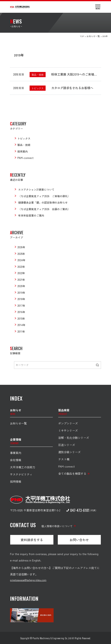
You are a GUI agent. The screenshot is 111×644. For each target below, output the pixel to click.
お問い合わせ (79, 540)
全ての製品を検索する (72, 474)
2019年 (21, 293)
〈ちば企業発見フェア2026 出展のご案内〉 (44, 209)
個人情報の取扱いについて (57, 526)
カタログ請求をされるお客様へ (72, 88)
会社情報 (16, 460)
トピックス (38, 88)
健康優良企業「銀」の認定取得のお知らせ (43, 202)
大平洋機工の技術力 (23, 467)
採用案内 (23, 151)
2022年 (21, 273)
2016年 (21, 312)
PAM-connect (25, 158)
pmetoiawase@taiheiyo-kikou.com (28, 580)
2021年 (21, 280)
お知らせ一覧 (18, 423)
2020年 (21, 286)
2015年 (21, 319)
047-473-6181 (78, 510)
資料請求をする (32, 540)
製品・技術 (38, 74)
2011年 (21, 331)
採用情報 (16, 482)
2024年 (21, 260)
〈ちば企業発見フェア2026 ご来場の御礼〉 (44, 196)
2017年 (21, 306)
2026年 (21, 247)
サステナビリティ (21, 474)
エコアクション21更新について (36, 190)
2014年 (21, 325)
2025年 (21, 254)
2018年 (21, 299)
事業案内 (16, 453)
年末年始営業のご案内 (31, 215)
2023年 (21, 267)
